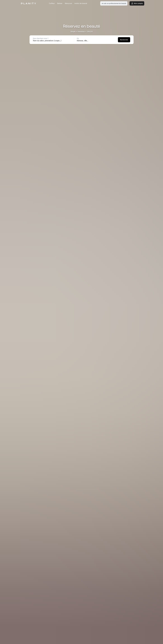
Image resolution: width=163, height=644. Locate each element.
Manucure (68, 3)
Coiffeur (52, 3)
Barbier (60, 3)
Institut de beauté (81, 3)
